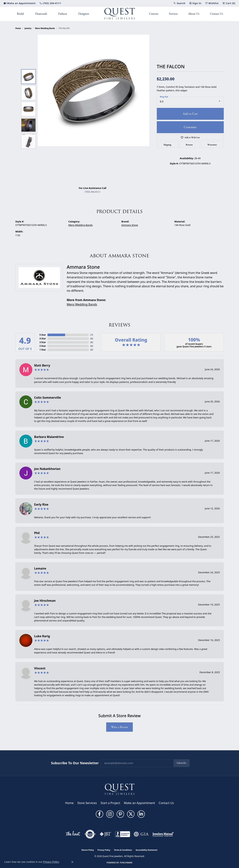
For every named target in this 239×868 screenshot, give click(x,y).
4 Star (43, 339)
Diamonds (41, 14)
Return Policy (88, 850)
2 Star (43, 346)
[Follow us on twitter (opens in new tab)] (131, 814)
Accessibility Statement (147, 850)
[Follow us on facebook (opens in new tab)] (100, 814)
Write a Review (119, 727)
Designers (84, 14)
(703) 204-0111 (93, 192)
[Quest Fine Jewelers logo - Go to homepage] (119, 14)
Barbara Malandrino (49, 437)
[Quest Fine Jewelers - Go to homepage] (120, 789)
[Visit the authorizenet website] (90, 834)
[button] (179, 3)
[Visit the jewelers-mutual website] (163, 834)
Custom (154, 14)
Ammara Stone (130, 225)
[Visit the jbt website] (105, 834)
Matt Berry (42, 365)
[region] (94, 109)
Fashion (63, 14)
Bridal (20, 14)
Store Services (87, 803)
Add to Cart (190, 114)
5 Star (43, 335)
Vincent (40, 668)
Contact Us (216, 14)
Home (18, 28)
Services (173, 14)
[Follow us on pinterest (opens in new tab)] (120, 814)
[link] (20, 3)
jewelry (28, 28)
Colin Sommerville (48, 398)
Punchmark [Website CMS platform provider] (126, 863)
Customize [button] (190, 127)
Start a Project (110, 803)
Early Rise (41, 504)
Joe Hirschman (45, 601)
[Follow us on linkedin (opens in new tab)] (141, 814)
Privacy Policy (104, 850)
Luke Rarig (42, 636)
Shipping (167, 145)
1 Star (43, 350)
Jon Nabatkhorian (47, 469)
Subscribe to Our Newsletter (75, 763)
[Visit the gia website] (141, 834)
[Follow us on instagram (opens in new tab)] (110, 814)
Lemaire (40, 568)
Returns (189, 145)
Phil (37, 533)
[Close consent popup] (72, 862)
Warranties (212, 145)
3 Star (43, 342)
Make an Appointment (139, 803)
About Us (194, 14)
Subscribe (181, 763)
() (92, 335)
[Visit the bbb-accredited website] (123, 834)
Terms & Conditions (123, 850)
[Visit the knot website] (73, 834)
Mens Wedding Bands (45, 28)
